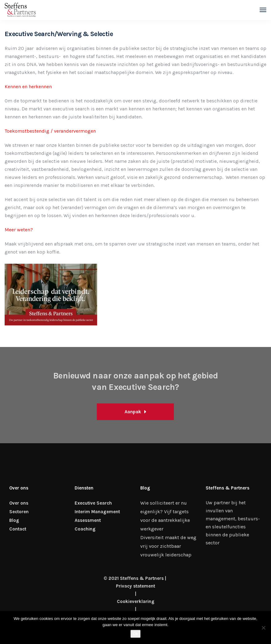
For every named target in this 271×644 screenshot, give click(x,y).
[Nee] (263, 628)
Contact (18, 529)
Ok (135, 634)
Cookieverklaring (136, 601)
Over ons (19, 503)
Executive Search (93, 503)
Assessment (88, 520)
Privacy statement (135, 586)
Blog (14, 520)
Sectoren (19, 512)
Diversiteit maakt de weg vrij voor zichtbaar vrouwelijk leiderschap (168, 546)
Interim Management (97, 512)
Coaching (85, 529)
